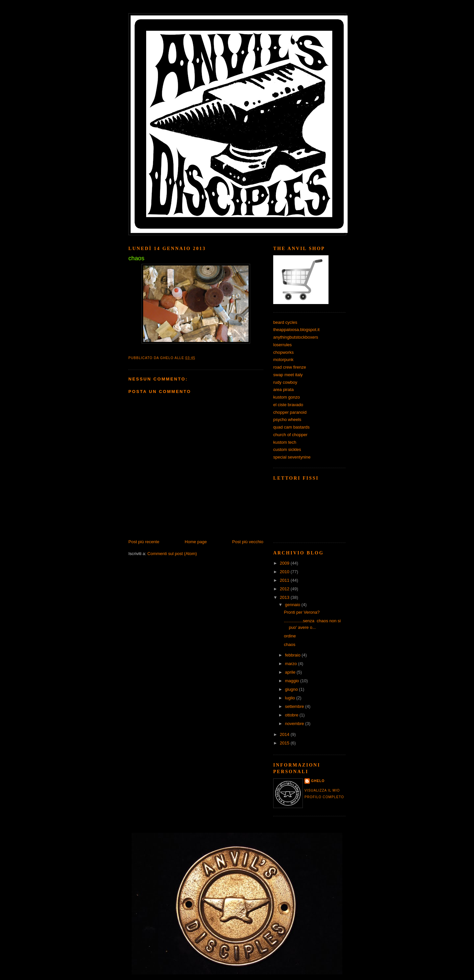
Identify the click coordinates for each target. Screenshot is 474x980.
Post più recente (144, 542)
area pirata (283, 390)
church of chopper (290, 435)
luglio (291, 698)
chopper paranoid (290, 412)
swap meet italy (288, 375)
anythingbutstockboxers (296, 337)
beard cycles (285, 322)
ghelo (318, 781)
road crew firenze (290, 367)
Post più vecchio (248, 542)
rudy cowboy (285, 382)
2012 (285, 589)
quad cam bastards (291, 427)
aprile (291, 672)
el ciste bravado (288, 405)
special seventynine (292, 457)
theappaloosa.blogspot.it (296, 330)
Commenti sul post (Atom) (172, 554)
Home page (196, 542)
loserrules (282, 345)
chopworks (283, 352)
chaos (290, 644)
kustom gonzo (287, 397)
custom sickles (287, 449)
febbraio (293, 655)
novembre (295, 724)
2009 (285, 563)
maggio (293, 681)
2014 (285, 734)
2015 (285, 743)
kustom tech (285, 442)
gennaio (293, 605)
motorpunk (283, 360)
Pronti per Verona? (302, 612)
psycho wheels (287, 420)
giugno (292, 689)
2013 (285, 597)
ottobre (292, 715)
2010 (285, 572)
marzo (292, 664)
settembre (295, 706)
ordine (290, 636)
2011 (285, 580)
